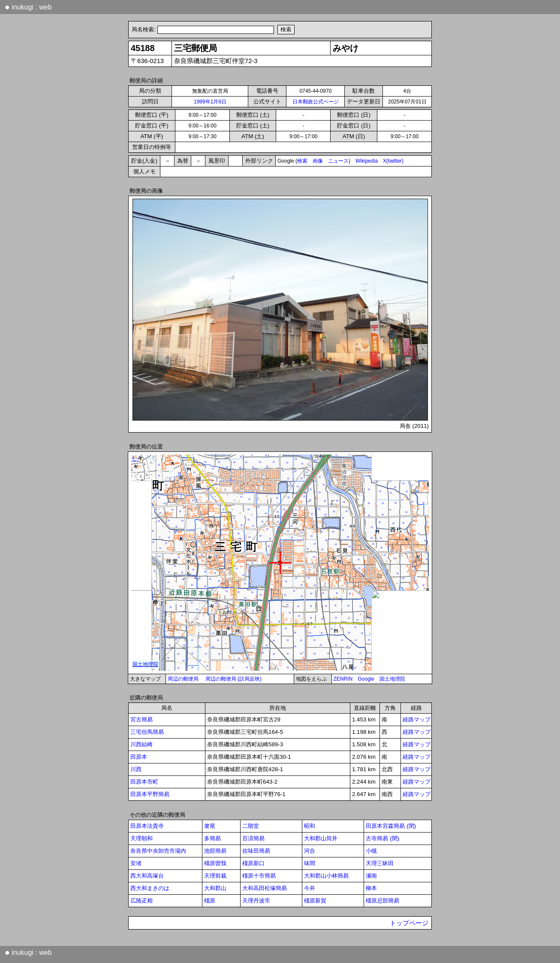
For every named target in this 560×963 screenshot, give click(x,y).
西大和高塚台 (147, 876)
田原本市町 (144, 782)
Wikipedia (367, 161)
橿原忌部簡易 (382, 901)
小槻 (371, 851)
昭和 (310, 826)
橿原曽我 (215, 863)
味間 (310, 863)
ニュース (338, 161)
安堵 (136, 863)
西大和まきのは (150, 888)
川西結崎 (142, 744)
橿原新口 (253, 863)
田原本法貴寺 (147, 826)
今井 (310, 888)
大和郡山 (215, 888)
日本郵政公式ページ (316, 102)
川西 (136, 769)
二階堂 (251, 826)
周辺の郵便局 (183, 679)
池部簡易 (215, 851)
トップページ (409, 923)
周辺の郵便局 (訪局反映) (233, 679)
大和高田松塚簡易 (265, 888)
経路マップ (417, 719)
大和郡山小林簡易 (326, 876)
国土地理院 (392, 679)
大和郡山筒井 (321, 838)
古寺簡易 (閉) (382, 838)
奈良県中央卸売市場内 (158, 851)
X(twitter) (393, 161)
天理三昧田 (380, 863)
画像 (318, 161)
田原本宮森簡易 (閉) (391, 826)
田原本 (139, 757)
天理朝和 (142, 838)
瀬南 (371, 876)
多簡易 (212, 838)
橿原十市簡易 (259, 876)
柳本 (371, 888)
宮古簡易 (142, 719)
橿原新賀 (315, 901)
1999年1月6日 (210, 102)
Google (366, 679)
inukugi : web (28, 7)
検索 (302, 161)
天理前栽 (215, 876)
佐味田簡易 (256, 851)
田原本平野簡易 (150, 794)
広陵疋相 (142, 901)
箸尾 (210, 826)
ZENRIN (343, 679)
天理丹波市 (256, 901)
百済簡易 (253, 838)
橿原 (210, 901)
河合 (310, 851)
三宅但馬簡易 (147, 732)
